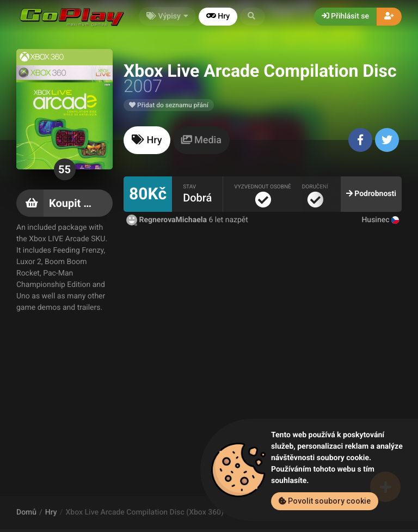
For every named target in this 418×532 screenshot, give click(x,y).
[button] (253, 17)
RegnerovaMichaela (167, 220)
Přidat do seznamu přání (169, 105)
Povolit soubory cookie (325, 501)
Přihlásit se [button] (345, 16)
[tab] (147, 140)
